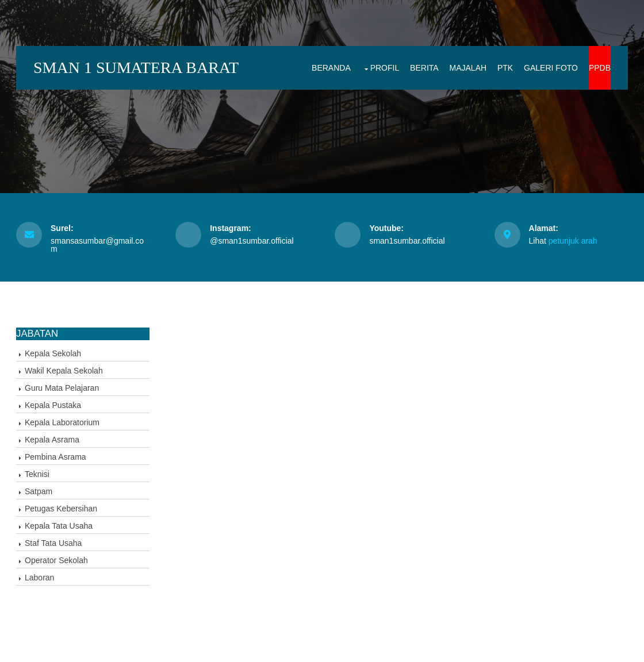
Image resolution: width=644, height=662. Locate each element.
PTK (505, 68)
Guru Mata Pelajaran (62, 388)
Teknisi (37, 474)
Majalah (468, 68)
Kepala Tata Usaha (59, 526)
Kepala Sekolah (53, 353)
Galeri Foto (551, 68)
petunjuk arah (573, 241)
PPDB (600, 68)
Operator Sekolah (56, 560)
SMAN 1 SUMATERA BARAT (136, 68)
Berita (424, 68)
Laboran (39, 578)
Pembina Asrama (55, 457)
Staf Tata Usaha (53, 543)
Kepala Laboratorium (62, 422)
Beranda (331, 68)
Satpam (39, 491)
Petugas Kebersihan (61, 509)
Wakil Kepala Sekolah (64, 371)
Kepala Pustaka (53, 405)
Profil (385, 68)
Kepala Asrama (52, 440)
